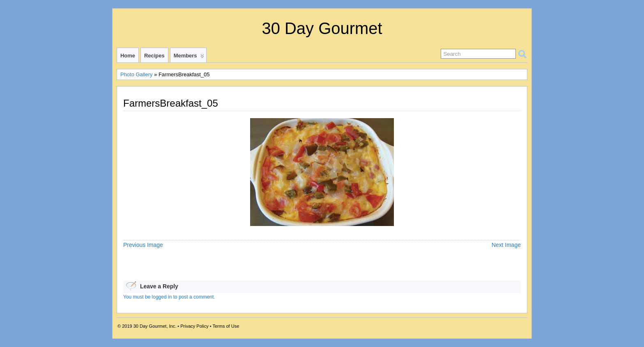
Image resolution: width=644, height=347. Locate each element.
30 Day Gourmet (322, 28)
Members (189, 57)
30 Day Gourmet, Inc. (155, 326)
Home (128, 56)
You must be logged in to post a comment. (169, 297)
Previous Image (143, 245)
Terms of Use (226, 326)
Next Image (506, 245)
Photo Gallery (136, 74)
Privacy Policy (194, 326)
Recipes (154, 56)
